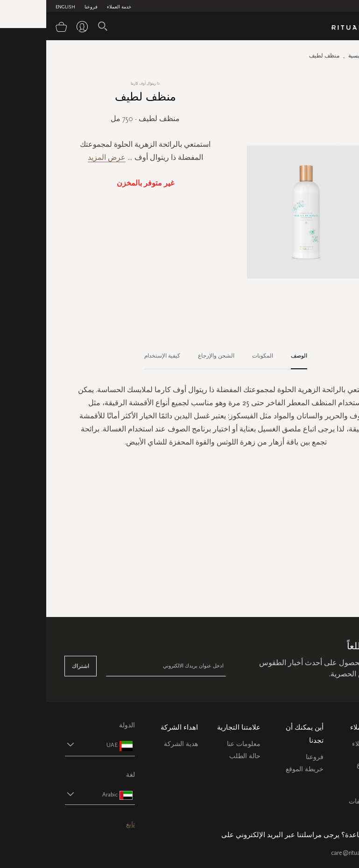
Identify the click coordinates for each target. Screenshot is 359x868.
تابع (84, 824)
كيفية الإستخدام (116, 356)
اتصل (333, 789)
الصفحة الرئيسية (321, 56)
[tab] (248, 356)
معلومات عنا (197, 744)
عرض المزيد (60, 157)
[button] (45, 745)
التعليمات (328, 777)
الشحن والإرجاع (170, 356)
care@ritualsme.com (313, 853)
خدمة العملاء (73, 7)
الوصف (253, 356)
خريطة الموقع (258, 769)
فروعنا (45, 7)
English (19, 7)
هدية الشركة (135, 744)
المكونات (216, 356)
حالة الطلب (199, 756)
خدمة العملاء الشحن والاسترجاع (323, 755)
